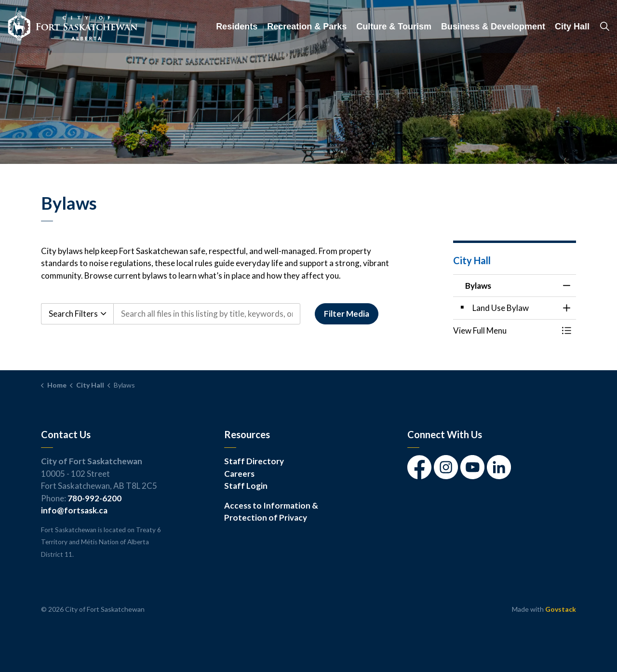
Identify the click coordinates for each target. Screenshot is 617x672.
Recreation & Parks (307, 27)
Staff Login (246, 486)
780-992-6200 (94, 498)
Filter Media (347, 314)
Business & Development (493, 27)
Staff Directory (254, 461)
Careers (239, 474)
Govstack (561, 609)
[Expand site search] (604, 27)
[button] (505, 330)
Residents (237, 27)
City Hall (572, 27)
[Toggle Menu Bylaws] (566, 330)
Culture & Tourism (394, 27)
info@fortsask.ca (74, 510)
